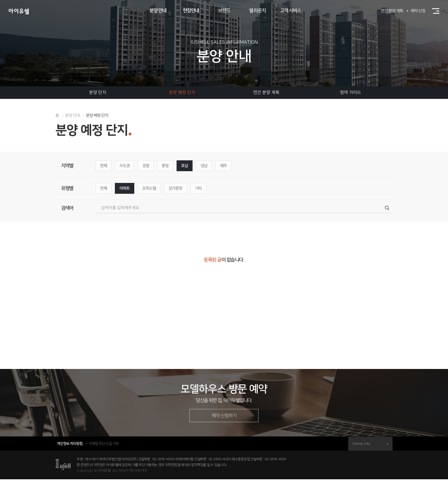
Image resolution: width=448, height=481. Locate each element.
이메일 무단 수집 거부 (104, 445)
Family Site (371, 445)
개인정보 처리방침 (70, 445)
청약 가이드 (351, 92)
